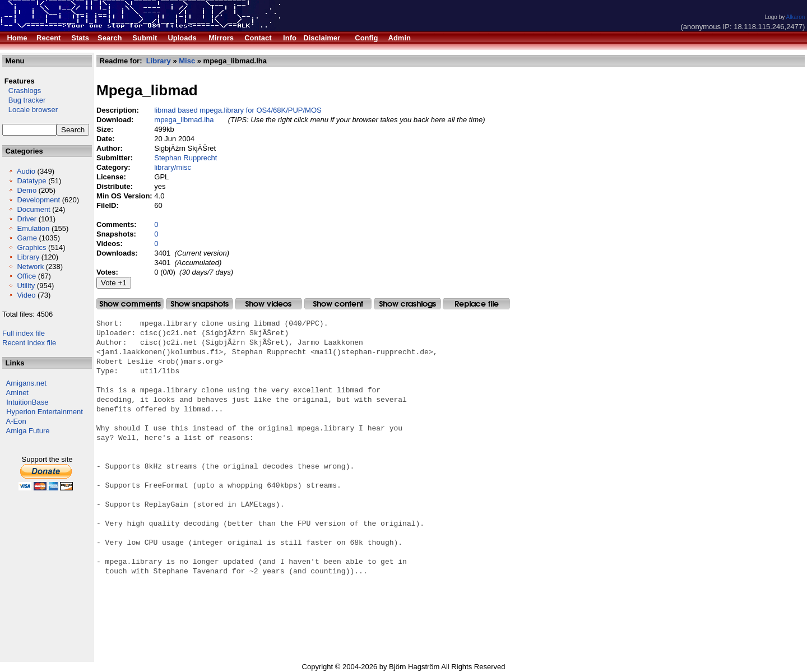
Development (38, 200)
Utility (26, 286)
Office (26, 276)
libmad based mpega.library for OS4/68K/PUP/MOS (238, 110)
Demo (27, 190)
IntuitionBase (27, 402)
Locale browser (30, 110)
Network (30, 267)
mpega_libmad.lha (184, 120)
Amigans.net (26, 383)
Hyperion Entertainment (45, 412)
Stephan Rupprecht (185, 158)
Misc (187, 61)
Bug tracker (24, 100)
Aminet (17, 393)
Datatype (31, 181)
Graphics (31, 247)
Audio (26, 171)
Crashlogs (22, 91)
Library (28, 257)
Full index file (24, 333)
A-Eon (16, 421)
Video (26, 295)
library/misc (173, 167)
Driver (27, 219)
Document (33, 209)
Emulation (33, 228)
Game (27, 238)
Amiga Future (28, 431)
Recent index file (29, 343)
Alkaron (795, 17)
